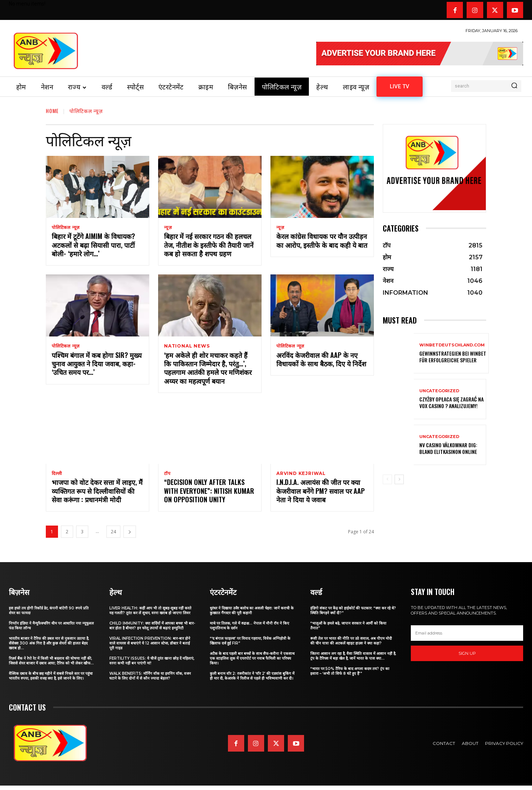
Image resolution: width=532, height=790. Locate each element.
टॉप (167, 476)
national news (187, 348)
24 (113, 536)
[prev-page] (387, 479)
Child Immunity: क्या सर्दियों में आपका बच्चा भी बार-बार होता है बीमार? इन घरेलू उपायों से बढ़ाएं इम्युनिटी (152, 630)
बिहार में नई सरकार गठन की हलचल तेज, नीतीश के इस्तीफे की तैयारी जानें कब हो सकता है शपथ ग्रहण (209, 246)
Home (52, 111)
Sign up (467, 657)
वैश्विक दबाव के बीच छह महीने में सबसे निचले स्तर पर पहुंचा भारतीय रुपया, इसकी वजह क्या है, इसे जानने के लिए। (51, 680)
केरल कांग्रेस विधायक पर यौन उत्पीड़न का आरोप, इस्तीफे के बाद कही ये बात (322, 242)
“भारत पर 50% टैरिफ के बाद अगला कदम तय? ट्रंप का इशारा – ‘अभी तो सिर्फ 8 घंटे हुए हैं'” (350, 676)
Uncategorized (439, 391)
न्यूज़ (168, 228)
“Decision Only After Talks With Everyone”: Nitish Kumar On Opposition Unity (209, 495)
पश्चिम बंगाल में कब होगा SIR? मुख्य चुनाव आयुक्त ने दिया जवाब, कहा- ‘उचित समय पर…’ (97, 366)
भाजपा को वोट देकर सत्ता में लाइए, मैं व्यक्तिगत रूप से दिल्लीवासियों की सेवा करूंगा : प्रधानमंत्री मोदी (97, 495)
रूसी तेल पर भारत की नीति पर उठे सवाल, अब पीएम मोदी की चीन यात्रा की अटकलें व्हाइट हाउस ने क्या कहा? (351, 645)
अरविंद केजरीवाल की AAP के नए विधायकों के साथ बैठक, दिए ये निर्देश (321, 362)
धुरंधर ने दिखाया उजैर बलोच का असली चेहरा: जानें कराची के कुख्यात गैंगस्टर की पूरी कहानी (252, 615)
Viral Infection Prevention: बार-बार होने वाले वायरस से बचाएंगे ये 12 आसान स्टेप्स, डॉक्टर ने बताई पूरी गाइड (150, 648)
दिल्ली (57, 476)
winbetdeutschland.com (452, 345)
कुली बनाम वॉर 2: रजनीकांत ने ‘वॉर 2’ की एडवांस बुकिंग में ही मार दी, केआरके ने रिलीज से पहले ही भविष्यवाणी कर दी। (252, 680)
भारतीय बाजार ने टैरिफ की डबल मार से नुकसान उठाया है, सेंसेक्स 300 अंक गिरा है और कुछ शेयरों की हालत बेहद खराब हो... (49, 648)
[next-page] (130, 536)
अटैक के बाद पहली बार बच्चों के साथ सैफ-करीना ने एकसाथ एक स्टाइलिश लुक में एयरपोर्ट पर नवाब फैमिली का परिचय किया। (252, 663)
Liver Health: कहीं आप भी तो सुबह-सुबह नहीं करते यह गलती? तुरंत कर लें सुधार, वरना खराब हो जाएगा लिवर (150, 615)
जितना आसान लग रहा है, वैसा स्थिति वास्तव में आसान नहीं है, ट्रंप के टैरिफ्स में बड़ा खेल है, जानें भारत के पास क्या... (353, 660)
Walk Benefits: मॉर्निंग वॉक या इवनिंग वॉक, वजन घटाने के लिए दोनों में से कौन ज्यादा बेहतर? (150, 680)
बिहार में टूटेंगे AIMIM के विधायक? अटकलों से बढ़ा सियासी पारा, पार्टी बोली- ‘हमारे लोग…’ (93, 246)
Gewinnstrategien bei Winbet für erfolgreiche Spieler (453, 357)
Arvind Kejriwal (301, 476)
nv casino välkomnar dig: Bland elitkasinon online (448, 448)
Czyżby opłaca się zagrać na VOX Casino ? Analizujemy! (451, 402)
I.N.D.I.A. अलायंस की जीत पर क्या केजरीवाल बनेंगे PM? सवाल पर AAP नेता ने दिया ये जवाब (320, 495)
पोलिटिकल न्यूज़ (66, 228)
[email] (467, 637)
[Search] (514, 86)
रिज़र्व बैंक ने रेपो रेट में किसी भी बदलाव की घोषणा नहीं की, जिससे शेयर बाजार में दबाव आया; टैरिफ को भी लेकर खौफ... (51, 665)
